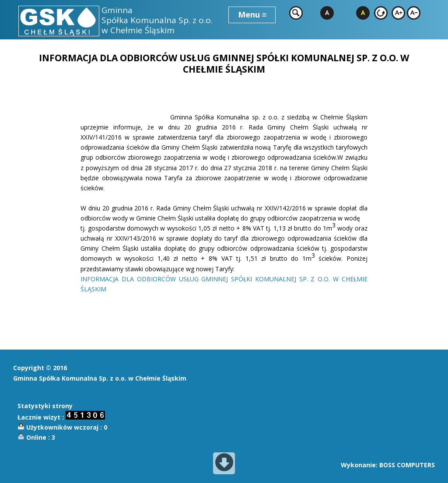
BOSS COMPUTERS (407, 465)
